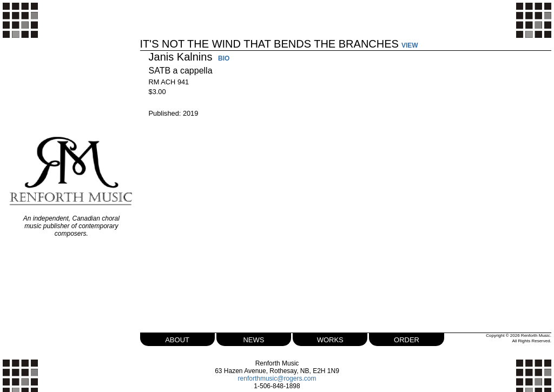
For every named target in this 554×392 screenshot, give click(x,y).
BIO (224, 59)
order (407, 339)
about (177, 339)
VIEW (410, 45)
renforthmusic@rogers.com (277, 378)
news (253, 339)
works (330, 339)
